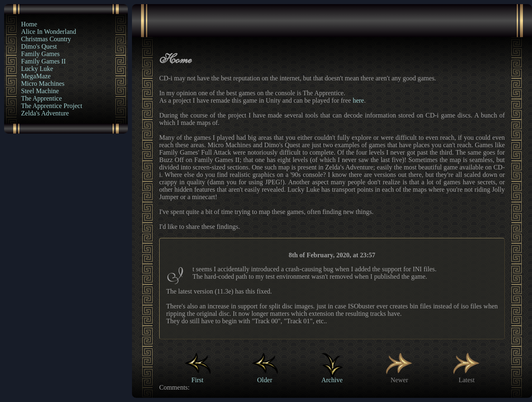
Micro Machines (43, 83)
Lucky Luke (37, 69)
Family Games (40, 54)
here (358, 100)
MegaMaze (36, 76)
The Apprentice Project (52, 106)
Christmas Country (46, 39)
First (198, 376)
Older (265, 376)
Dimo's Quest (39, 46)
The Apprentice (41, 98)
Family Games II (43, 61)
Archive (332, 376)
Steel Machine (40, 91)
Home (29, 24)
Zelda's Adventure (45, 113)
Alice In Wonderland (48, 32)
